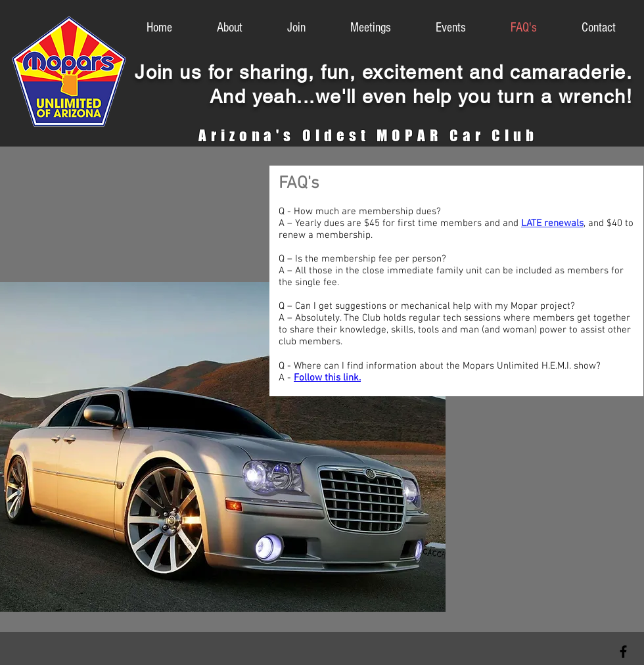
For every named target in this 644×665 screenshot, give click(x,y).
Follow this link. (327, 378)
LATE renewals (552, 223)
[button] (438, 28)
